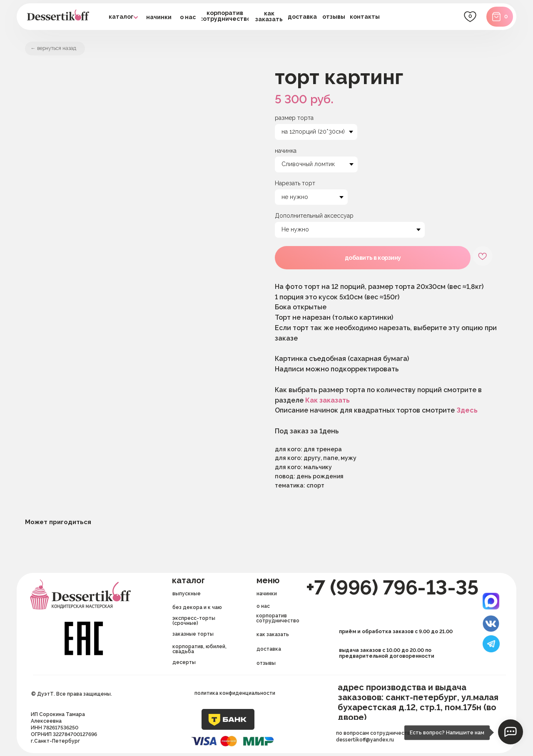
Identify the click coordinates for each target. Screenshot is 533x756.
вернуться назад (64, 50)
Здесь (467, 413)
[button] (303, 17)
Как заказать (328, 403)
